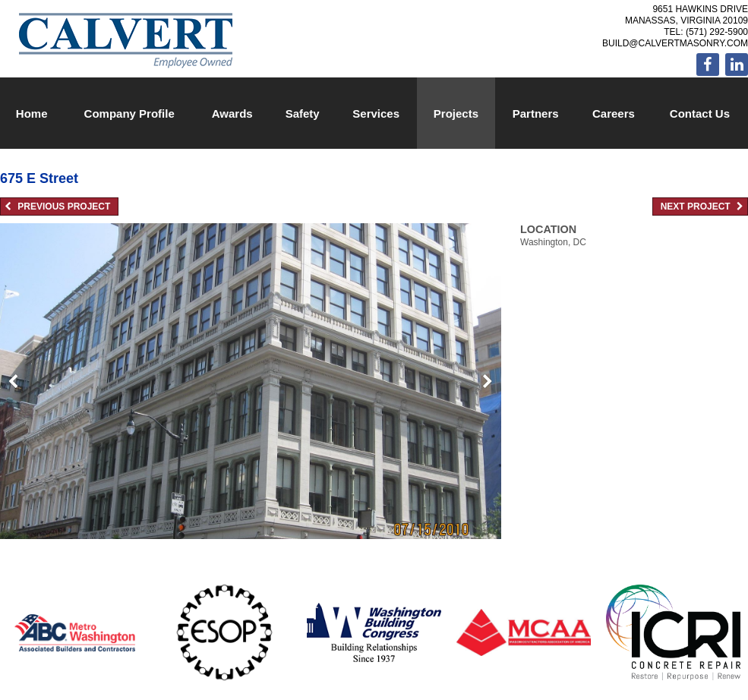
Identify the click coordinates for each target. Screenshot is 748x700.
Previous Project (57, 207)
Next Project (702, 207)
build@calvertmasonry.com (675, 43)
